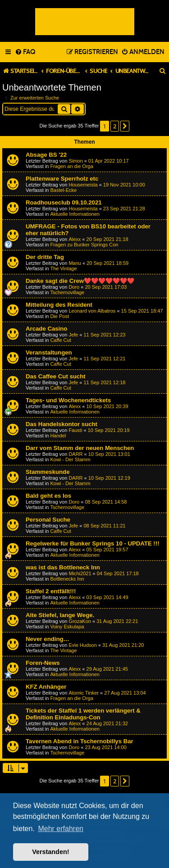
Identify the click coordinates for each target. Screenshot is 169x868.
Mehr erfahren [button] (61, 829)
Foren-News (43, 663)
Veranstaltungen (49, 352)
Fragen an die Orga (71, 166)
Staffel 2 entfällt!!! (51, 591)
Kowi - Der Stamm (70, 459)
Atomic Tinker (84, 693)
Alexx (75, 239)
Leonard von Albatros (92, 311)
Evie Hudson (82, 645)
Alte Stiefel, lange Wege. (60, 615)
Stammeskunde (48, 472)
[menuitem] (25, 52)
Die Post (59, 316)
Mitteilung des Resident (59, 305)
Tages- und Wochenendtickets (68, 400)
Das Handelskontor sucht (62, 424)
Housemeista (83, 185)
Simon (75, 161)
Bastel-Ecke (63, 190)
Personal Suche (48, 520)
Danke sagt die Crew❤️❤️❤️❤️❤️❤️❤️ (80, 281)
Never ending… (48, 639)
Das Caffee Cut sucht (56, 376)
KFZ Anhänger (46, 687)
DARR (75, 454)
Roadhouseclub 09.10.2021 (64, 202)
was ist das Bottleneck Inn (63, 567)
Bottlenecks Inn (67, 579)
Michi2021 (80, 573)
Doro (74, 287)
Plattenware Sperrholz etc (62, 179)
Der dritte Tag (45, 257)
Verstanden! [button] (50, 852)
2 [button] (115, 126)
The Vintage (63, 268)
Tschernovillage (67, 292)
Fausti (75, 430)
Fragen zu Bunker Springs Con (84, 245)
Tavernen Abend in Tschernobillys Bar (80, 741)
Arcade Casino (46, 329)
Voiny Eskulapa (67, 627)
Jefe (73, 335)
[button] (125, 126)
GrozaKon (80, 621)
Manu (75, 263)
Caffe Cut (60, 340)
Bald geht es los (48, 496)
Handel (58, 436)
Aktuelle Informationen (75, 214)
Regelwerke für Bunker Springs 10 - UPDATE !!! (93, 543)
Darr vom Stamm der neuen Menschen (80, 448)
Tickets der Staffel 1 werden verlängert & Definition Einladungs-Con (83, 714)
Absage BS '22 (46, 155)
